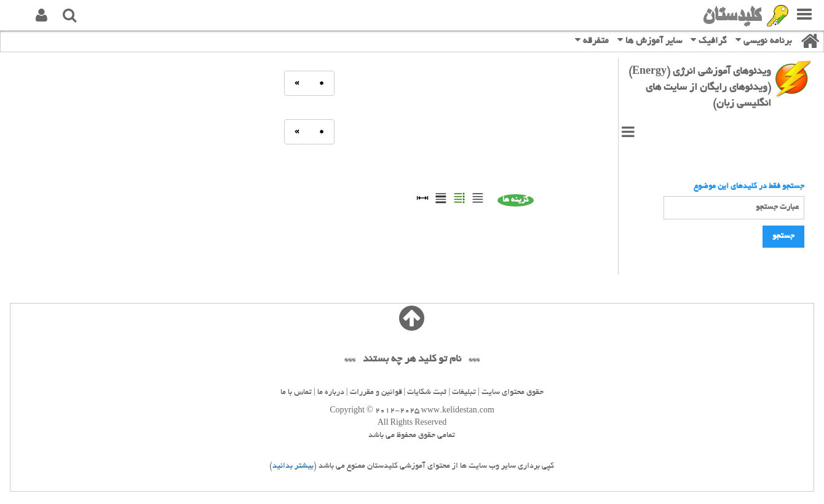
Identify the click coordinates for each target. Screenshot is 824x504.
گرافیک (709, 40)
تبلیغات (464, 393)
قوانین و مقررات (376, 393)
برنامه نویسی (764, 40)
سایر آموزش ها (650, 40)
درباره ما (331, 393)
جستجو (783, 237)
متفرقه (592, 40)
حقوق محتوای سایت (513, 393)
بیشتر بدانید (293, 467)
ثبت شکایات (427, 393)
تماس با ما (296, 393)
